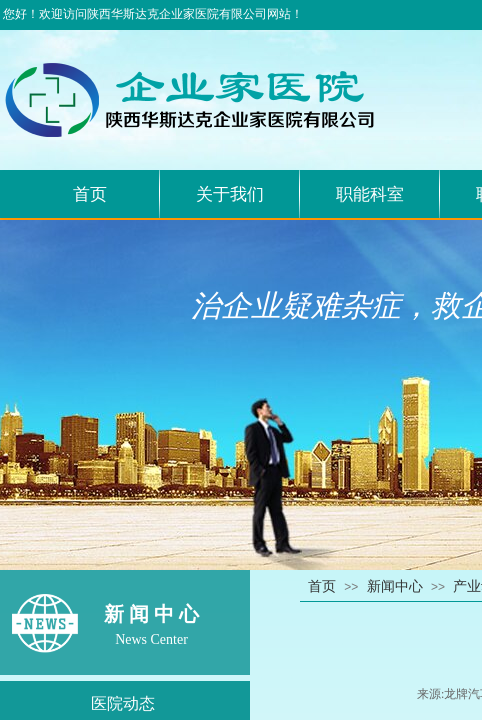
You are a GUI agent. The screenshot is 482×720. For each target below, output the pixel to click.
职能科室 (370, 194)
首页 (90, 194)
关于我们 (230, 194)
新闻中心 (395, 586)
